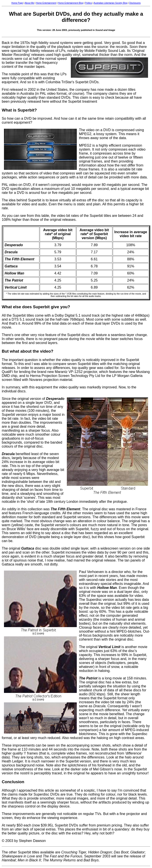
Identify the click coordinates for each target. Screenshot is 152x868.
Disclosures (135, 3)
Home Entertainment (46, 3)
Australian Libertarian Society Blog (111, 3)
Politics (88, 3)
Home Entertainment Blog (71, 3)
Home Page (17, 3)
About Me (29, 3)
